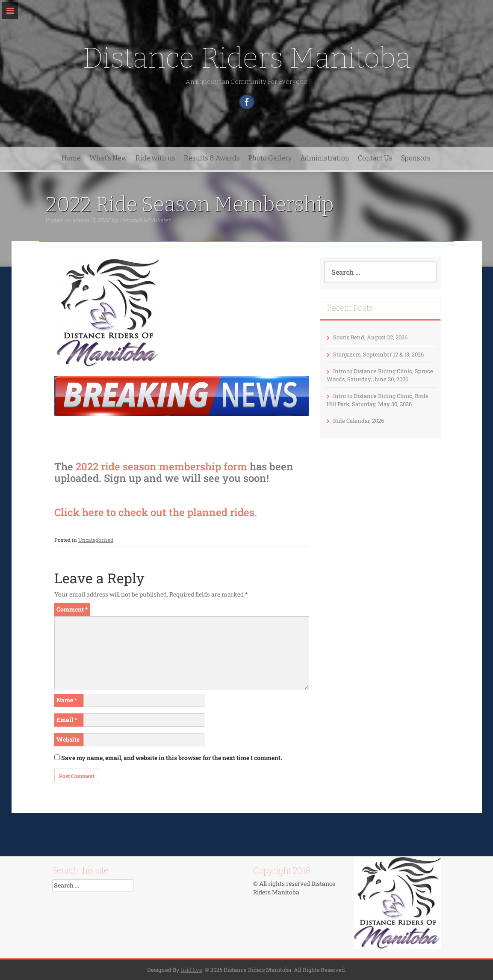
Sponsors (416, 158)
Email (67, 720)
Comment (72, 609)
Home (71, 158)
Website (68, 739)
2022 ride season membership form (161, 466)
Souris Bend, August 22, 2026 (370, 337)
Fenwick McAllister (145, 220)
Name (67, 700)
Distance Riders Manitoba (247, 58)
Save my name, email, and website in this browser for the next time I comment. (172, 758)
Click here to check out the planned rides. (156, 512)
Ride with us (155, 158)
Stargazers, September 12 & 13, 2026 (378, 354)
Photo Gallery (270, 158)
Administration (325, 158)
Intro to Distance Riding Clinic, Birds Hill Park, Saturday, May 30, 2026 (377, 400)
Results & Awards (212, 158)
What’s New (108, 158)
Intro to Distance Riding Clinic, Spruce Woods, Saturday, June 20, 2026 (380, 375)
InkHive (192, 970)
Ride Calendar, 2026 (359, 421)
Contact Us (375, 158)
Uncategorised (96, 540)
